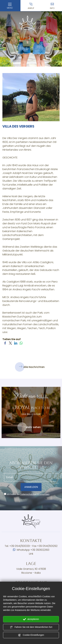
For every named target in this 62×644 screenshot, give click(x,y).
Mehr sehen (31, 427)
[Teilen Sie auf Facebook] (5, 345)
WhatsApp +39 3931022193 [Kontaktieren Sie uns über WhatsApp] (31, 550)
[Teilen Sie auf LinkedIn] (16, 345)
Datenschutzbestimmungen (35, 494)
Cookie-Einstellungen (31, 635)
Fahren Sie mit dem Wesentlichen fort (31, 627)
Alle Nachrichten (32, 367)
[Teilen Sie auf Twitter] (10, 345)
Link (31, 554)
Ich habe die (28, 494)
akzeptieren (31, 619)
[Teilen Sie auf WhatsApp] (21, 345)
